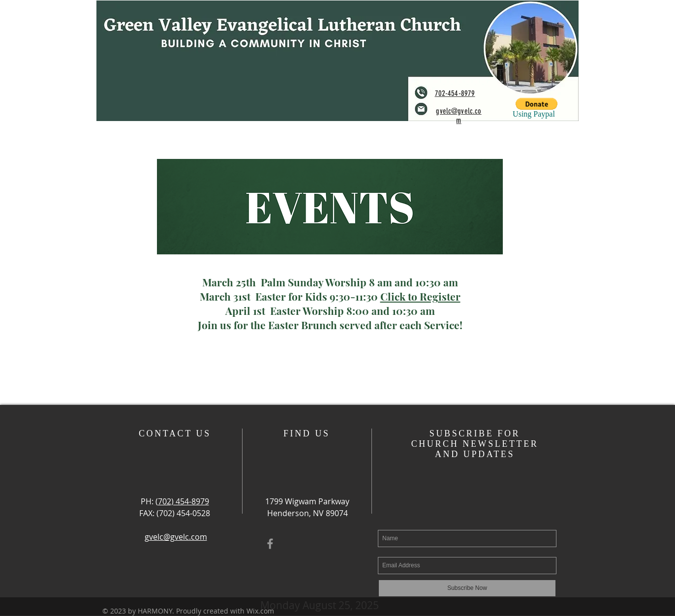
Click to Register (420, 296)
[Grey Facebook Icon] (270, 544)
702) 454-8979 (184, 501)
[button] (537, 104)
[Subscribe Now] (467, 588)
